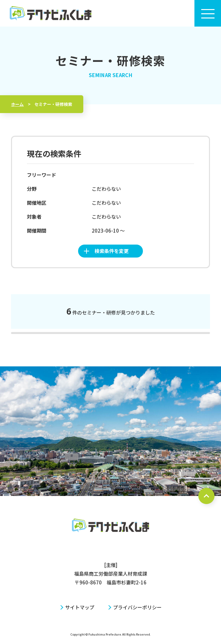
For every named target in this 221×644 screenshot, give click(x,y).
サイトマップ (80, 607)
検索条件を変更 (112, 251)
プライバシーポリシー (137, 607)
